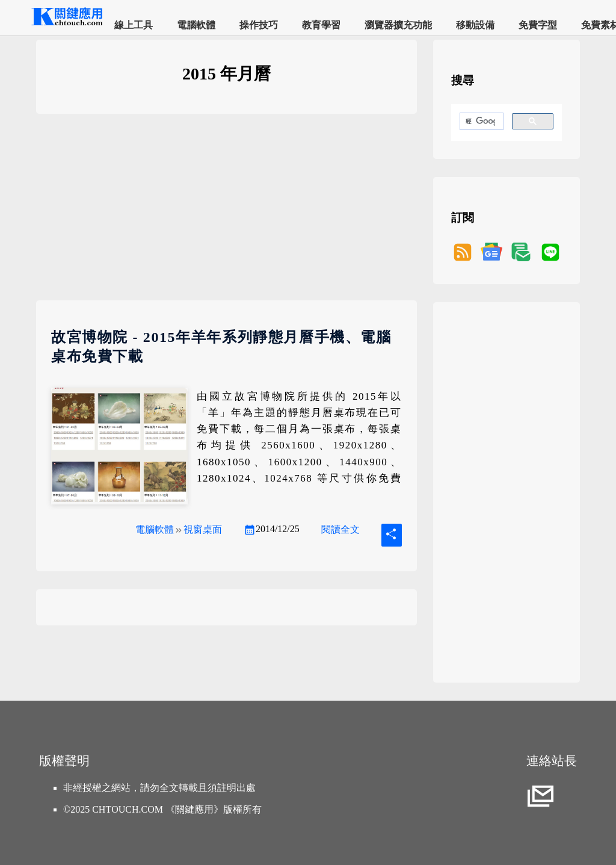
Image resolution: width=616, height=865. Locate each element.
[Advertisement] (226, 216)
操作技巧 (259, 25)
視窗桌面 (203, 529)
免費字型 (538, 25)
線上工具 (134, 25)
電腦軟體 (196, 25)
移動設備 (475, 25)
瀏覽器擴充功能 (398, 25)
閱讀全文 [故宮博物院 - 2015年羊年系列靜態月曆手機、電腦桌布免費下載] (340, 529)
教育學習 (321, 25)
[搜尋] (480, 122)
